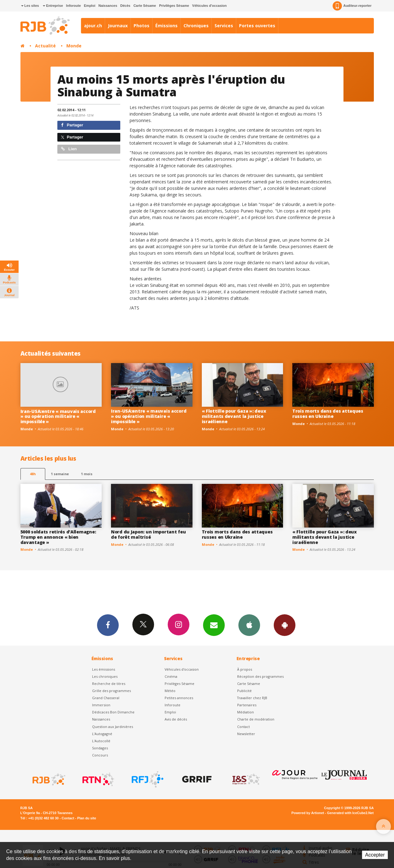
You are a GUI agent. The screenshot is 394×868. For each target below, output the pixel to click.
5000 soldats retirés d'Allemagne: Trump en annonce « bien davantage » (58, 537)
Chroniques (196, 26)
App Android (285, 625)
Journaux (118, 26)
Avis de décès (176, 719)
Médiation (246, 712)
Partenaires (247, 705)
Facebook (108, 625)
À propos (245, 669)
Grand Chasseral (106, 698)
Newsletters (214, 625)
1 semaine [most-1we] (60, 474)
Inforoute (73, 6)
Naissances (108, 6)
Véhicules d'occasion (209, 6)
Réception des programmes (260, 676)
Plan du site (87, 818)
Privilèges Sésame (174, 6)
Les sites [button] (30, 6)
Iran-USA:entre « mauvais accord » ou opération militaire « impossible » (58, 416)
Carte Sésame (145, 6)
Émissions (166, 26)
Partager (72, 125)
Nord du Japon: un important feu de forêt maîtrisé (148, 534)
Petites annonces (179, 698)
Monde (74, 46)
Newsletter (246, 734)
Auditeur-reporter (352, 6)
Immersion (101, 705)
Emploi (90, 6)
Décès (125, 6)
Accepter (375, 855)
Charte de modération (256, 719)
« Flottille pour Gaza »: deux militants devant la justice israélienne (234, 416)
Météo (170, 691)
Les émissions (104, 669)
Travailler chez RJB (252, 698)
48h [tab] (33, 474)
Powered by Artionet (308, 813)
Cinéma (171, 676)
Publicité (244, 691)
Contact (243, 727)
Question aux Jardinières (113, 727)
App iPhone (249, 625)
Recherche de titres (109, 684)
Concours (100, 755)
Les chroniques (105, 676)
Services (224, 26)
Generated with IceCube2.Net (350, 813)
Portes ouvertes (257, 26)
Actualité (45, 46)
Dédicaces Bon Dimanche (113, 712)
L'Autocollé (101, 741)
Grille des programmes (111, 691)
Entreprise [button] (53, 6)
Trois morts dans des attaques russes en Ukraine (328, 414)
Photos (142, 26)
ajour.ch (93, 26)
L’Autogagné (102, 734)
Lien (69, 149)
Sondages (100, 748)
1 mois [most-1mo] (87, 474)
